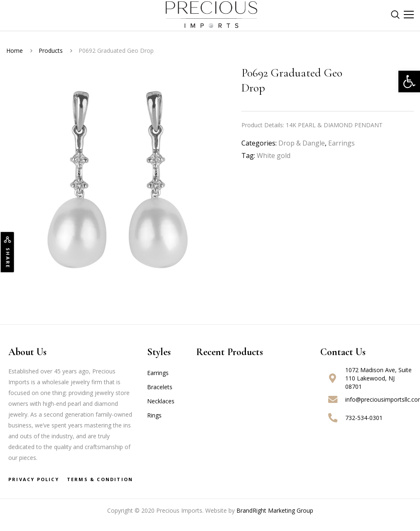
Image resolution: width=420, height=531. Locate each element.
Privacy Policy (34, 479)
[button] (409, 82)
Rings (154, 415)
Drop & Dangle (302, 143)
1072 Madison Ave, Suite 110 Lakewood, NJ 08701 (378, 378)
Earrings (341, 143)
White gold (274, 156)
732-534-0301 (364, 418)
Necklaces (161, 401)
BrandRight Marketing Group (275, 510)
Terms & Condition (100, 479)
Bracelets (160, 387)
